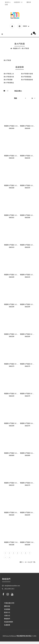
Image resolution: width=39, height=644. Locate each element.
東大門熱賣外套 (9, 77)
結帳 (6, 5)
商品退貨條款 (9, 622)
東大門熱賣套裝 (26, 77)
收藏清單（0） (19, 2)
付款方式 (7, 616)
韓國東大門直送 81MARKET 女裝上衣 (16, 126)
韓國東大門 (17, 49)
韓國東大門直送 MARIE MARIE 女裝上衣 (17, 483)
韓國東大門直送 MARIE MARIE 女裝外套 (17, 453)
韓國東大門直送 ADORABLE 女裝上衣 (16, 156)
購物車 (29, 2)
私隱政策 (7, 625)
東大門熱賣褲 (8, 80)
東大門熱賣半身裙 (27, 74)
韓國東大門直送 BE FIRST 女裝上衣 (16, 364)
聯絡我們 (7, 619)
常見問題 (7, 609)
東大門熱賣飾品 (9, 83)
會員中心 (8, 2)
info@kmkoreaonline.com (12, 586)
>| (9, 557)
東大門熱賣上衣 (9, 74)
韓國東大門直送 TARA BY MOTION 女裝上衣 (19, 542)
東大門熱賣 (25, 49)
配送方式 (7, 613)
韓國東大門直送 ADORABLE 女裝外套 (16, 334)
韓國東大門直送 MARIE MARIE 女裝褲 (17, 513)
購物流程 (7, 606)
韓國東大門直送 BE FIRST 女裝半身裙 (16, 423)
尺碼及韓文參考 (9, 603)
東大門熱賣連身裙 (27, 80)
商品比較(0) (18, 91)
